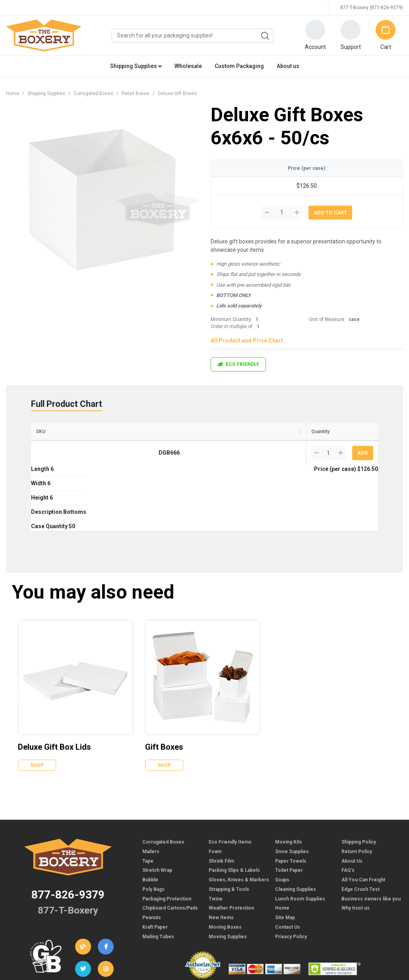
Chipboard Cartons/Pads (170, 842)
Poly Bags (153, 824)
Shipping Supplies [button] (136, 66)
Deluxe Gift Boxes (177, 93)
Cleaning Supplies (296, 824)
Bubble (150, 814)
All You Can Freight (363, 814)
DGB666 (49, 453)
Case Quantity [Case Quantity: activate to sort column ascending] (223, 432)
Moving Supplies (228, 871)
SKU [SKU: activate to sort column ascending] (41, 432)
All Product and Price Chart (247, 340)
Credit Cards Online (203, 918)
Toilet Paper (289, 805)
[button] (315, 35)
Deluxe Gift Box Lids (54, 681)
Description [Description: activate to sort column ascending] (177, 432)
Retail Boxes (136, 93)
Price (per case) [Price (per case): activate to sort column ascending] (275, 432)
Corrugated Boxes (93, 93)
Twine (216, 833)
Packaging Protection (167, 833)
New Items (221, 852)
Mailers (151, 786)
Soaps (282, 814)
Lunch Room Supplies (300, 833)
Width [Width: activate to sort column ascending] (109, 432)
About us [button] (288, 66)
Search (265, 36)
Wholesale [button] (188, 66)
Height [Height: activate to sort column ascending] (140, 432)
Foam (215, 786)
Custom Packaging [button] (239, 66)
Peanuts (152, 852)
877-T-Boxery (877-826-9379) (372, 8)
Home (13, 93)
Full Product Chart (67, 404)
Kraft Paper (155, 861)
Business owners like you (371, 833)
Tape (148, 795)
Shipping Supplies (46, 93)
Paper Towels (291, 795)
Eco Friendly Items (230, 776)
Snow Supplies (292, 786)
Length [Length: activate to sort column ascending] (78, 432)
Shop (37, 700)
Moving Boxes (225, 861)
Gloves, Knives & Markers (239, 814)
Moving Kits (289, 776)
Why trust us (356, 842)
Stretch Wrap (157, 805)
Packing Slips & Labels (234, 805)
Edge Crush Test (361, 824)
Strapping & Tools (229, 824)
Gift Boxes (164, 681)
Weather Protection (231, 842)
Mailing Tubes (158, 871)
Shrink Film (221, 795)
